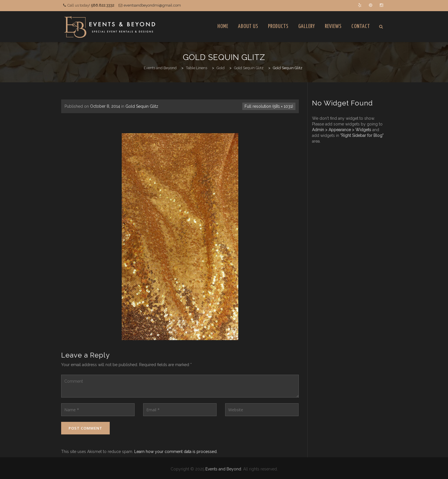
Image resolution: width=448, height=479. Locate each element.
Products (278, 26)
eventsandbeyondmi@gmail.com (152, 5)
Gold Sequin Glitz (142, 106)
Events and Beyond (223, 469)
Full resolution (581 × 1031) (269, 106)
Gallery (307, 26)
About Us (248, 26)
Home (223, 26)
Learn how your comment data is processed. (176, 452)
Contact (361, 26)
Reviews (333, 26)
